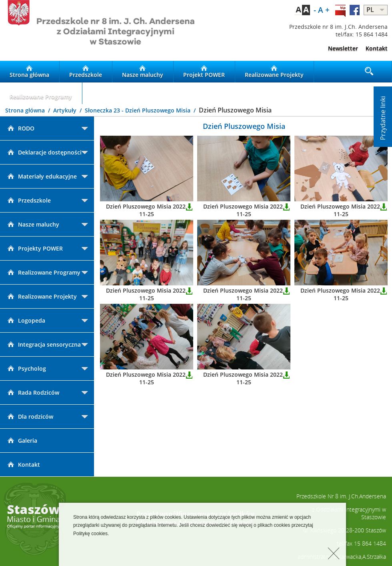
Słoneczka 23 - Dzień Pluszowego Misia (138, 110)
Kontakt (377, 48)
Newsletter (343, 48)
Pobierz (189, 207)
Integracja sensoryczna (43, 344)
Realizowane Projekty (274, 72)
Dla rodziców (30, 416)
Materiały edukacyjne (41, 176)
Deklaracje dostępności (44, 152)
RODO (20, 128)
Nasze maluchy (143, 72)
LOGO (98, 30)
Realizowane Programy (41, 93)
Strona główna (29, 72)
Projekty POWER (34, 248)
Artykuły (66, 110)
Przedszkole (86, 72)
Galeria (22, 441)
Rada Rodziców (33, 392)
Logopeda (26, 320)
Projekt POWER (204, 72)
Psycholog (26, 368)
